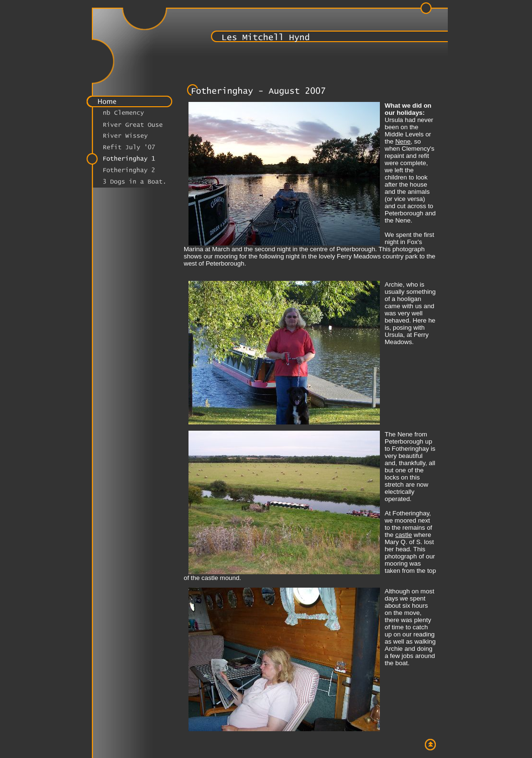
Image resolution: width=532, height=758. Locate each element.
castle (404, 535)
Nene (403, 141)
